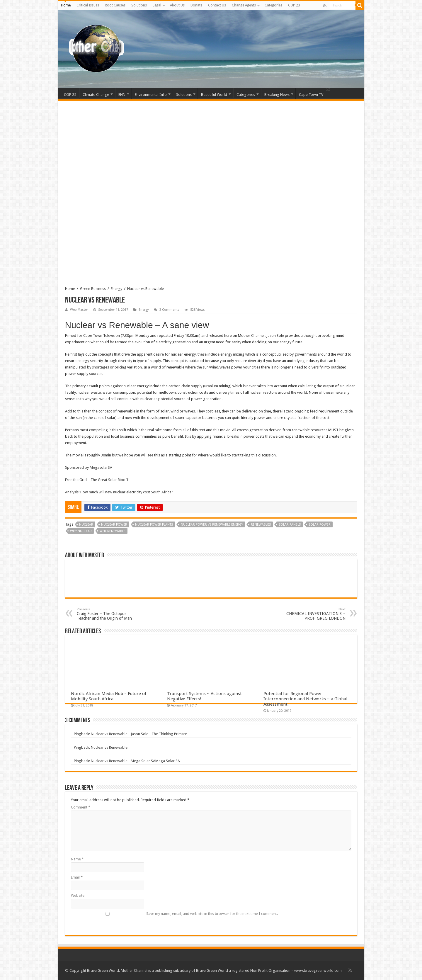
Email (77, 877)
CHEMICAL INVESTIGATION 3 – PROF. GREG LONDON (315, 614)
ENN (122, 95)
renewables (261, 525)
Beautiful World (214, 95)
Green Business (93, 289)
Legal (157, 5)
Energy (116, 289)
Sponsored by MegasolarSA (89, 467)
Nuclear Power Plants (154, 525)
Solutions (139, 5)
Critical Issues (88, 5)
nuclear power (114, 525)
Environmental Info (151, 95)
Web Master (79, 310)
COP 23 (294, 5)
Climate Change (96, 95)
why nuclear (81, 531)
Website (78, 895)
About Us (177, 5)
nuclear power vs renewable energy (212, 525)
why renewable (113, 531)
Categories (273, 5)
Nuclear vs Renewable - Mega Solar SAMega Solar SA (135, 761)
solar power (320, 525)
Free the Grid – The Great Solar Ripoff (97, 480)
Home (66, 5)
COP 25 (70, 95)
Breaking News (277, 95)
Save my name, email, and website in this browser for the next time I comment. (212, 914)
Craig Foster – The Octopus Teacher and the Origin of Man (107, 614)
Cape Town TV (311, 95)
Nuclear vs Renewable (109, 747)
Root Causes (115, 5)
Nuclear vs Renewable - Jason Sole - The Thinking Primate (139, 734)
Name (77, 859)
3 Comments (169, 310)
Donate (196, 5)
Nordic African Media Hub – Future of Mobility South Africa (109, 696)
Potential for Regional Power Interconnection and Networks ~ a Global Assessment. (305, 699)
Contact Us (217, 5)
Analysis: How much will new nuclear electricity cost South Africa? (119, 492)
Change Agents (244, 5)
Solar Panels (290, 525)
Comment (81, 807)
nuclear (86, 525)
